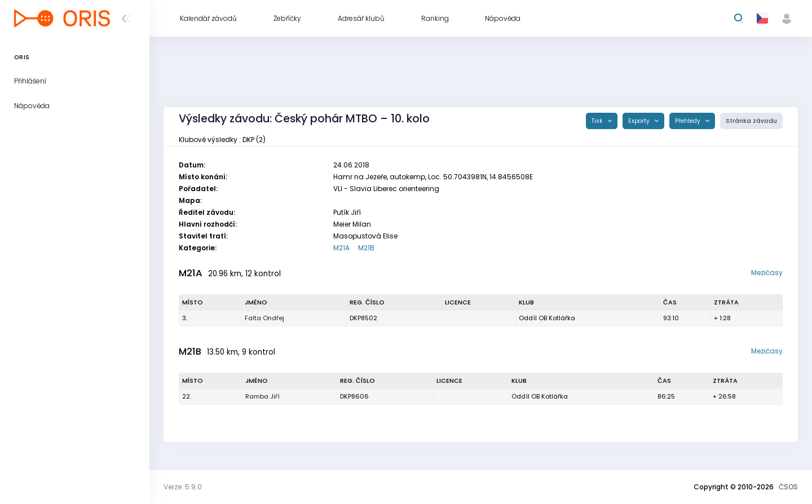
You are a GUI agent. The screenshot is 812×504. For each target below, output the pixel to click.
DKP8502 (363, 318)
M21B (366, 248)
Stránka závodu (751, 121)
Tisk (598, 121)
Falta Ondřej (264, 318)
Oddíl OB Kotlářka (547, 318)
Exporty (640, 121)
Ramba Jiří (262, 396)
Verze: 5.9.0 (183, 487)
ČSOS (788, 487)
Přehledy (689, 121)
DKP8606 (354, 396)
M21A (341, 248)
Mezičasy (767, 273)
